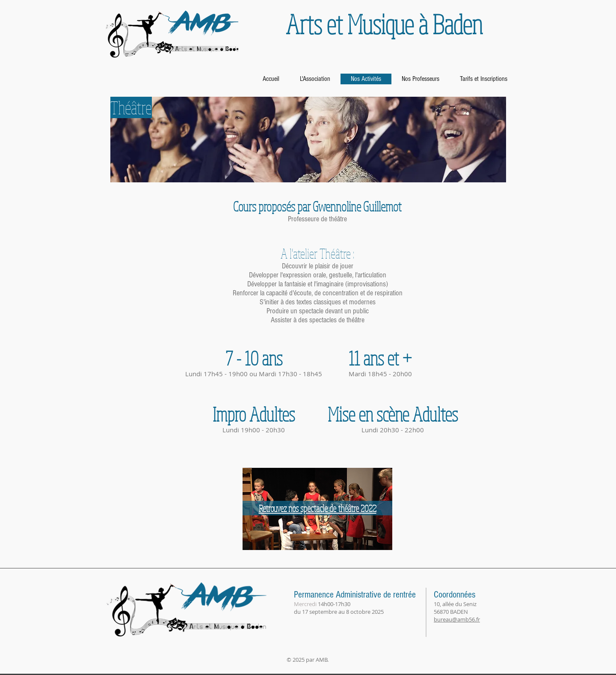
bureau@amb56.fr (457, 619)
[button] (317, 206)
